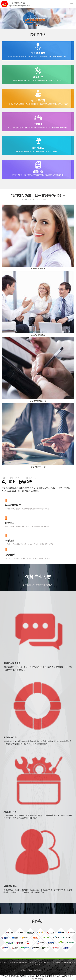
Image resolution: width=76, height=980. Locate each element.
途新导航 (48, 976)
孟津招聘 (32, 976)
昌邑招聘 (23, 976)
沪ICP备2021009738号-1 (52, 970)
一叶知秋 (39, 979)
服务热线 (40, 976)
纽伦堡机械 (14, 976)
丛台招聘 (57, 976)
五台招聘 (65, 976)
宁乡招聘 (5, 976)
